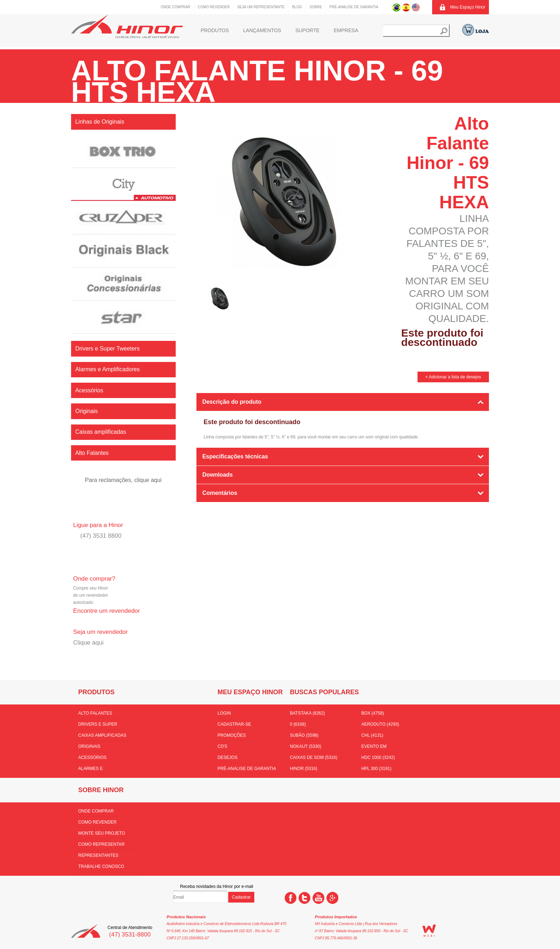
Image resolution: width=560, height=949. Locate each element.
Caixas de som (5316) (314, 757)
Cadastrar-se (234, 724)
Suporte (307, 30)
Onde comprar (176, 7)
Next (372, 297)
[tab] (343, 513)
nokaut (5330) (306, 746)
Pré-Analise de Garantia (354, 7)
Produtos (215, 30)
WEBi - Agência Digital (429, 930)
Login (224, 713)
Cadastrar (241, 897)
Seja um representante (261, 7)
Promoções (232, 735)
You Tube (318, 898)
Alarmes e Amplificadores (97, 770)
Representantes (98, 855)
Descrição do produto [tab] (232, 402)
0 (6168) (298, 724)
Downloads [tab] (217, 475)
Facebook (291, 898)
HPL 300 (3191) (376, 769)
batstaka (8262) (307, 713)
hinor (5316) (304, 769)
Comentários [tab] (220, 493)
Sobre (316, 7)
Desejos (227, 757)
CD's (222, 746)
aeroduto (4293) (380, 724)
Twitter (304, 898)
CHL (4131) (372, 735)
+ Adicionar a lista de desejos (453, 377)
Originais (89, 746)
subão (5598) (304, 735)
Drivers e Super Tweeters (98, 726)
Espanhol (406, 7)
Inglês (416, 7)
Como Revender (214, 7)
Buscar (444, 31)
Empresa (346, 30)
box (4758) (373, 713)
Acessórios (92, 757)
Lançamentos (262, 30)
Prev (195, 297)
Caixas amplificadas (102, 735)
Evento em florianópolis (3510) (386, 748)
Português (397, 7)
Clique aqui (88, 643)
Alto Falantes (95, 713)
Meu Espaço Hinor (468, 7)
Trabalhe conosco (101, 866)
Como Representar (101, 844)
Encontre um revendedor (107, 611)
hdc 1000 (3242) (378, 757)
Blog (297, 7)
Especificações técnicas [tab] (235, 456)
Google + (332, 898)
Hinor (127, 26)
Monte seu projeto (102, 833)
